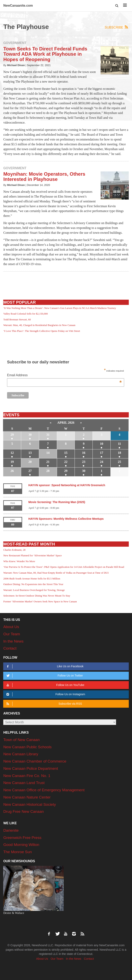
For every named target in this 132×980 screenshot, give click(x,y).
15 (66, 453)
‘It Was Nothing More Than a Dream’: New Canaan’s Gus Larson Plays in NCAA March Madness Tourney (60, 308)
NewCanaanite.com (18, 6)
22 (66, 462)
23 (84, 462)
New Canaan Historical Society (30, 804)
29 (12, 435)
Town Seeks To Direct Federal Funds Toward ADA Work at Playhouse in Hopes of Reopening (45, 54)
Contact (10, 648)
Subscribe (117, 27)
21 (48, 462)
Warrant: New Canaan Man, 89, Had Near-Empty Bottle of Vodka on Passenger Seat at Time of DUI (56, 573)
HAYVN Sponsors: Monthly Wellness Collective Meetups (66, 519)
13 (30, 453)
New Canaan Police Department (31, 768)
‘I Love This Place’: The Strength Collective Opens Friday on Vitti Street (42, 331)
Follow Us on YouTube (45, 685)
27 (30, 471)
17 (102, 453)
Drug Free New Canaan (23, 811)
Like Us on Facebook (44, 666)
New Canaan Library (21, 754)
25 (120, 462)
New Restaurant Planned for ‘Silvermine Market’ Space (32, 555)
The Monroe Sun (18, 852)
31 (48, 435)
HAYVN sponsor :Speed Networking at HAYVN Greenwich (67, 485)
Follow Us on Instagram (45, 694)
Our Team (12, 634)
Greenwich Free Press (22, 838)
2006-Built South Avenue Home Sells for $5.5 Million (32, 579)
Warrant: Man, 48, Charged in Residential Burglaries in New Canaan (39, 325)
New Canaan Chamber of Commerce (35, 761)
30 (30, 435)
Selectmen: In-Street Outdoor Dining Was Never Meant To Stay (37, 596)
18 (120, 453)
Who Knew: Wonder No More (19, 561)
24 (102, 462)
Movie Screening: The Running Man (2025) (57, 502)
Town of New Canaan (21, 740)
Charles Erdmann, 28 (14, 550)
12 (12, 453)
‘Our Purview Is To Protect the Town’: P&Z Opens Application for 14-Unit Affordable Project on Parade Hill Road (64, 567)
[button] (117, 6)
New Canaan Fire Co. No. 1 (27, 776)
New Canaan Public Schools (27, 747)
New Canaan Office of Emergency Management (44, 790)
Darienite (11, 830)
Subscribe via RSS (44, 704)
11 (119, 444)
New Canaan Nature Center (27, 797)
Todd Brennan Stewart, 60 (17, 319)
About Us (11, 627)
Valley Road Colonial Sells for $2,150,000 (25, 314)
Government (15, 43)
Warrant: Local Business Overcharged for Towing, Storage (34, 590)
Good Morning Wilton (21, 845)
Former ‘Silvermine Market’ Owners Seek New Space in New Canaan (40, 601)
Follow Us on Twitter (44, 676)
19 (12, 462)
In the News (13, 641)
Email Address (64, 376)
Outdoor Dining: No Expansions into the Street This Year (33, 584)
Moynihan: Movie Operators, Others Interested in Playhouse (44, 177)
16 (84, 453)
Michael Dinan (16, 65)
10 (102, 444)
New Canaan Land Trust (24, 783)
